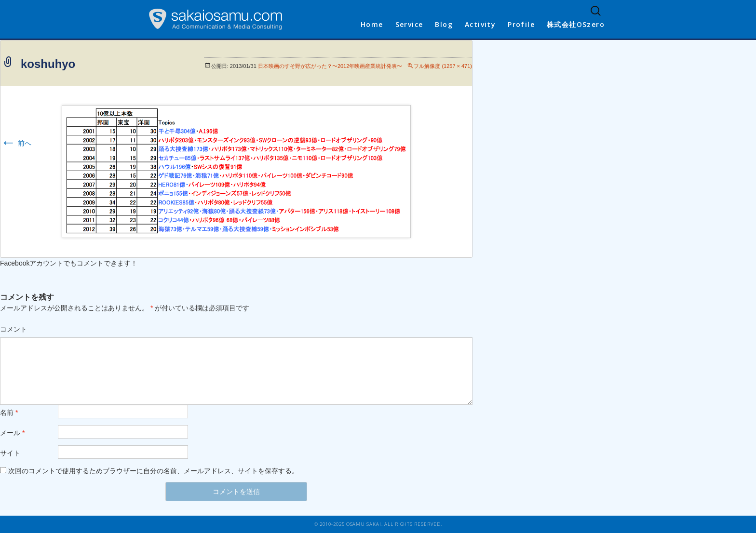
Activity (480, 24)
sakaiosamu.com (216, 19)
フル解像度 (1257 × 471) (443, 66)
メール (12, 433)
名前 (9, 413)
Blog (444, 24)
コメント (13, 329)
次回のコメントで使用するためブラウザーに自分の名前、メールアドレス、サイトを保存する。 (153, 471)
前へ (16, 143)
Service (409, 24)
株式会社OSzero (576, 24)
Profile (521, 24)
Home (372, 24)
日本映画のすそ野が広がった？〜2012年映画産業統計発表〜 (330, 66)
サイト (10, 453)
